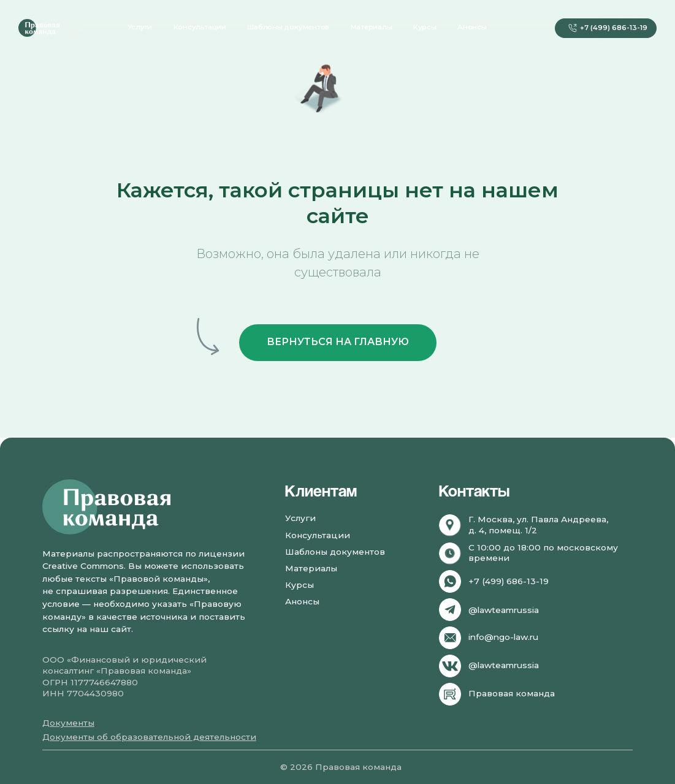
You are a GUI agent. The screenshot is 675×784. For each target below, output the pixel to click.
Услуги (140, 27)
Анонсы (472, 27)
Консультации (200, 27)
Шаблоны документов (288, 27)
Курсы (425, 27)
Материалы (372, 27)
